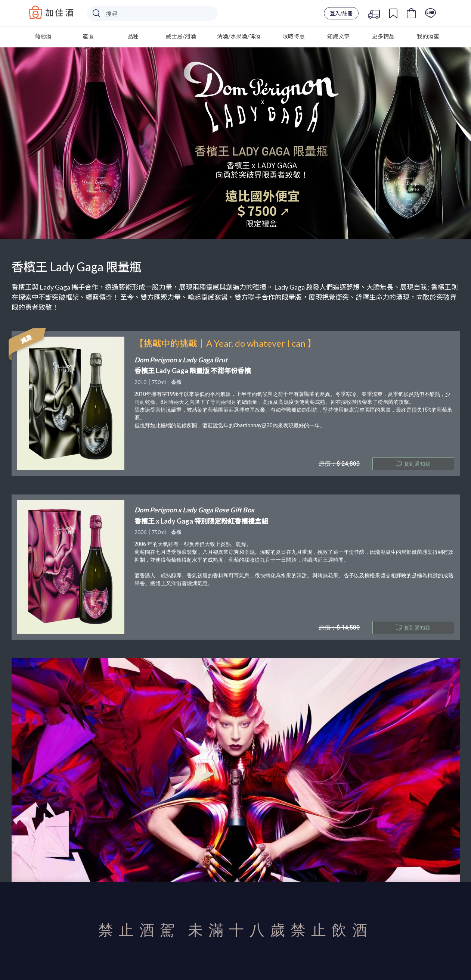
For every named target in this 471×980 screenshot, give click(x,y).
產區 (88, 36)
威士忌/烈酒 (181, 36)
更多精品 (383, 36)
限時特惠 (294, 36)
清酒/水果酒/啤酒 (239, 36)
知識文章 (338, 36)
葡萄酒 (43, 36)
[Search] (152, 13)
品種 (133, 36)
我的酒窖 (428, 36)
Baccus (51, 12)
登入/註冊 (341, 13)
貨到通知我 (413, 464)
